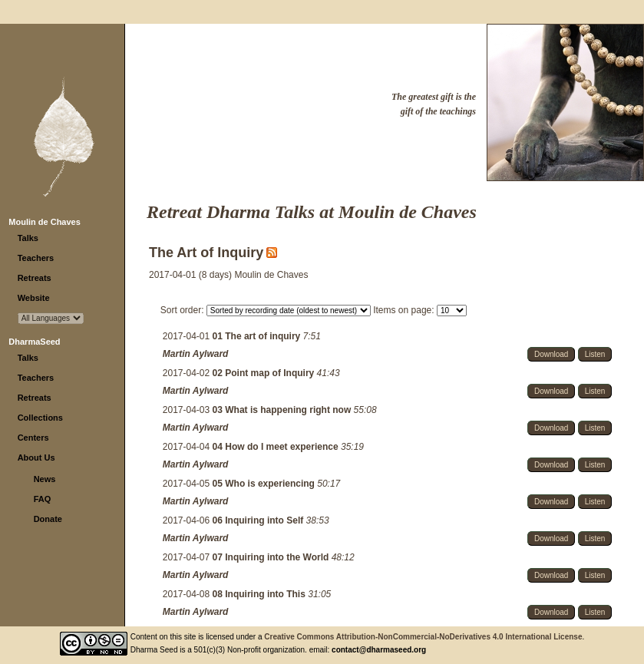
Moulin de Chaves (45, 222)
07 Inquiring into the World (272, 557)
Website (34, 298)
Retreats (35, 278)
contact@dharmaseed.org (379, 650)
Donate (48, 519)
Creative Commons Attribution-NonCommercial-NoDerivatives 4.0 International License (423, 637)
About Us (36, 458)
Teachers (36, 258)
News (45, 479)
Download (551, 354)
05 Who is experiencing (265, 484)
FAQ (43, 499)
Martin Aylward (196, 354)
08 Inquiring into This (261, 594)
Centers (33, 438)
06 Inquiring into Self (259, 520)
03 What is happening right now (283, 410)
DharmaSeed (34, 342)
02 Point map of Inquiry (265, 373)
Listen (595, 354)
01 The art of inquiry (258, 336)
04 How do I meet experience (277, 447)
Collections (40, 418)
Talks (28, 238)
